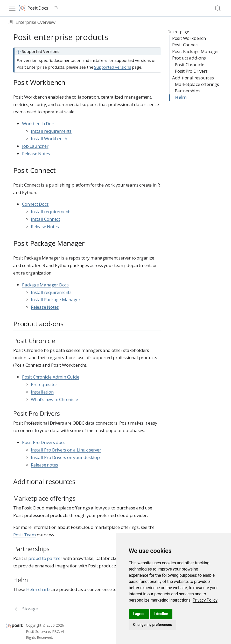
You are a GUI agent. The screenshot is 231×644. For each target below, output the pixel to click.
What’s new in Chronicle (54, 399)
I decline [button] (161, 614)
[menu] (12, 8)
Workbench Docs (39, 124)
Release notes (44, 465)
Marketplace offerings (197, 84)
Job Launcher (35, 146)
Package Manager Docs (45, 285)
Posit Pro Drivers (191, 71)
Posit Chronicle (190, 65)
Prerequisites (44, 384)
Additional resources (193, 78)
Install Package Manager (55, 299)
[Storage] (26, 609)
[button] (10, 22)
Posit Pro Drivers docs (44, 442)
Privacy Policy (205, 600)
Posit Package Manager (196, 51)
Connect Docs (35, 204)
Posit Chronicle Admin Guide (51, 377)
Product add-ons (189, 58)
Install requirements (51, 131)
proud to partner (45, 558)
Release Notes (36, 154)
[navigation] (142, 22)
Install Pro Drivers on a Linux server (66, 450)
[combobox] (218, 8)
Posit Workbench (189, 38)
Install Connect (45, 219)
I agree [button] (139, 614)
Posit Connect (185, 45)
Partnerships (188, 91)
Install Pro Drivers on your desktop (65, 457)
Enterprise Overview (36, 22)
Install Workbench (49, 139)
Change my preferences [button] (153, 625)
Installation (42, 392)
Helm (181, 97)
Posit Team (24, 535)
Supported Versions (113, 67)
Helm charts (38, 589)
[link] (205, 600)
